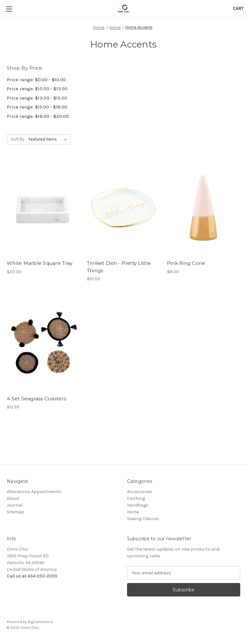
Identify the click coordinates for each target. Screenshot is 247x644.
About (13, 498)
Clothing (136, 498)
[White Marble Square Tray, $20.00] (43, 208)
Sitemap (15, 512)
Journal (15, 505)
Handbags (138, 505)
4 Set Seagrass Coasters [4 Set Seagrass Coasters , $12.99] (37, 399)
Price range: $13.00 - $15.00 (37, 98)
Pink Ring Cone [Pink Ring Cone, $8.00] (186, 263)
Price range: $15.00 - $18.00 (37, 107)
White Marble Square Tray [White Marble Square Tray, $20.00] (40, 263)
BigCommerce (41, 622)
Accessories (140, 492)
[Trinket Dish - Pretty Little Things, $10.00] (123, 208)
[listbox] (49, 139)
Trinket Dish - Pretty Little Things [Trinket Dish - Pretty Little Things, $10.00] (119, 267)
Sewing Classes (143, 519)
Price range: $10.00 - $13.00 (37, 89)
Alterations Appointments (34, 492)
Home (133, 512)
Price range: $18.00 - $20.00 (38, 116)
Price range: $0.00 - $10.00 (36, 80)
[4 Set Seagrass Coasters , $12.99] (43, 344)
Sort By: (18, 139)
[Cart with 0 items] (238, 9)
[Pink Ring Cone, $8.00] (204, 208)
